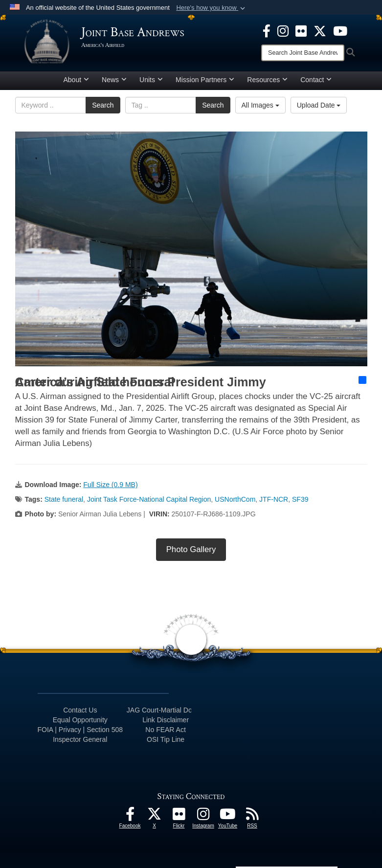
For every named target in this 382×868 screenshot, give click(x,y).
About (77, 80)
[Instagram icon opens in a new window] (283, 30)
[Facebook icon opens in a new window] (267, 30)
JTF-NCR (274, 499)
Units (151, 80)
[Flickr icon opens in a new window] (301, 30)
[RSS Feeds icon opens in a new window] (252, 817)
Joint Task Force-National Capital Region (149, 499)
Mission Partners (205, 80)
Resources (267, 80)
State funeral (64, 499)
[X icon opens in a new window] (320, 30)
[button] (212, 8)
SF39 (300, 499)
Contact (316, 80)
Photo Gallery (191, 549)
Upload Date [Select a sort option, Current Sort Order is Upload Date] (319, 105)
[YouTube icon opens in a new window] (340, 30)
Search (103, 105)
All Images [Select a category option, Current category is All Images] (260, 105)
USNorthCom (235, 499)
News (114, 80)
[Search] (303, 53)
